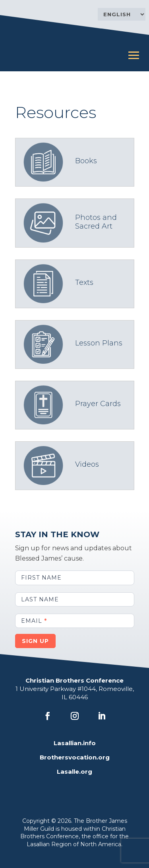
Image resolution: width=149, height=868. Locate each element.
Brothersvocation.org (75, 757)
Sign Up (35, 641)
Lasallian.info (75, 743)
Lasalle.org (74, 772)
